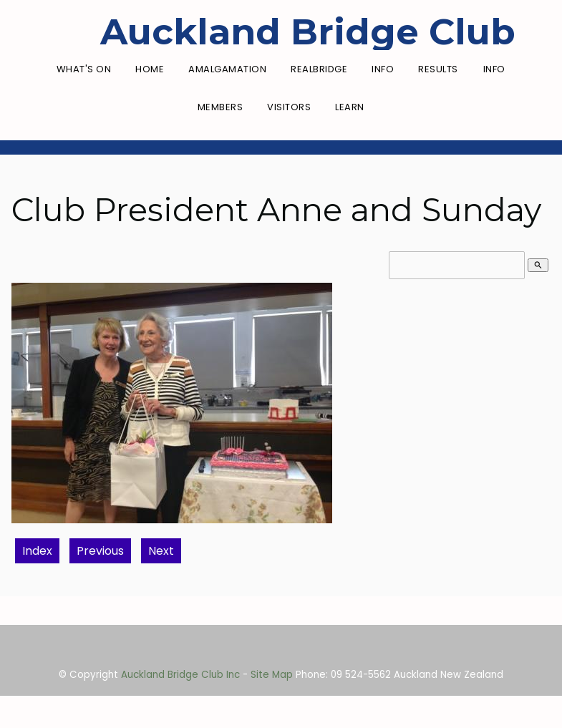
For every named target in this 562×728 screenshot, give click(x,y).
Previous (100, 551)
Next (161, 551)
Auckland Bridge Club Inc (180, 675)
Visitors (289, 107)
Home (150, 69)
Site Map (272, 675)
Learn (350, 107)
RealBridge (319, 69)
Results (438, 69)
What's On (84, 69)
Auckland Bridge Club (308, 32)
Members (221, 107)
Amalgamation (227, 69)
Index (37, 551)
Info (383, 69)
